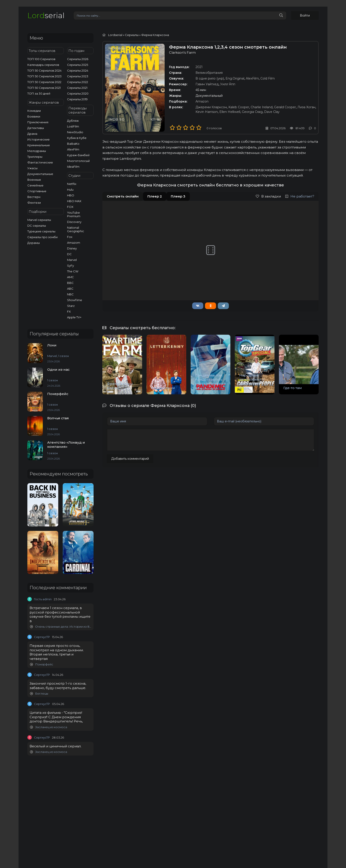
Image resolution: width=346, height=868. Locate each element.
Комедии (34, 111)
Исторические (39, 139)
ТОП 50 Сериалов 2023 (44, 76)
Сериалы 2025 (78, 65)
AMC (71, 277)
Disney (72, 248)
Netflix (72, 184)
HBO (71, 195)
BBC (70, 283)
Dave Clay (272, 112)
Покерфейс (42, 664)
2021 (199, 67)
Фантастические (40, 162)
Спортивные (37, 191)
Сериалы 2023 (78, 76)
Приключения (38, 122)
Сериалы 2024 (78, 70)
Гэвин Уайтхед (207, 84)
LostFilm (73, 126)
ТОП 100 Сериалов (41, 59)
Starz (71, 306)
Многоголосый (78, 161)
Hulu (70, 190)
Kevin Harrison (207, 112)
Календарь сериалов (43, 65)
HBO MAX (74, 201)
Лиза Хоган (306, 107)
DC (69, 254)
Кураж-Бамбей (78, 155)
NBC (70, 294)
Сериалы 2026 (78, 59)
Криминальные (39, 145)
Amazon (202, 101)
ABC (70, 289)
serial (46, 15)
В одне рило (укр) (210, 78)
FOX (70, 207)
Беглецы (39, 694)
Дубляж (73, 121)
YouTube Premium (74, 214)
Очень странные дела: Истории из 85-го (61, 627)
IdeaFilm (73, 167)
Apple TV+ (74, 317)
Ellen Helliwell (230, 112)
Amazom (74, 243)
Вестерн (34, 197)
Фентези (34, 203)
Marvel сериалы (39, 220)
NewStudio (75, 132)
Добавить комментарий (130, 459)
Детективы (36, 128)
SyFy (71, 266)
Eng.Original (235, 78)
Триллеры (35, 157)
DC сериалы (37, 226)
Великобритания (209, 73)
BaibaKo (73, 144)
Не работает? (300, 196)
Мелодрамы (37, 151)
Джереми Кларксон (211, 107)
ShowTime (75, 300)
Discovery (74, 222)
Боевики (34, 116)
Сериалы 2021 (77, 88)
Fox (70, 237)
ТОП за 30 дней (39, 93)
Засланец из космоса (49, 727)
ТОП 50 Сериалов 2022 (44, 82)
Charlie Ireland (262, 107)
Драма (32, 134)
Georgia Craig (252, 112)
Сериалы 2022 (78, 82)
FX (69, 311)
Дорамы (34, 243)
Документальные (40, 174)
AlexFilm (73, 149)
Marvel (72, 260)
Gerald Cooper (285, 107)
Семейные (35, 185)
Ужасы (32, 168)
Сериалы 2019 (77, 99)
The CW (73, 271)
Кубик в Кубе (77, 138)
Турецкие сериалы (41, 231)
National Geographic (76, 229)
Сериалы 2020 (78, 93)
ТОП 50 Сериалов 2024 (44, 70)
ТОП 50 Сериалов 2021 (44, 88)
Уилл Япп (228, 84)
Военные (34, 180)
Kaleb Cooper (239, 107)
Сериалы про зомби (42, 237)
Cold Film (268, 78)
